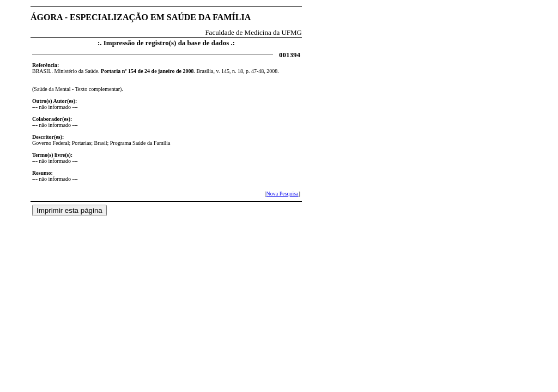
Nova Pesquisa (282, 194)
